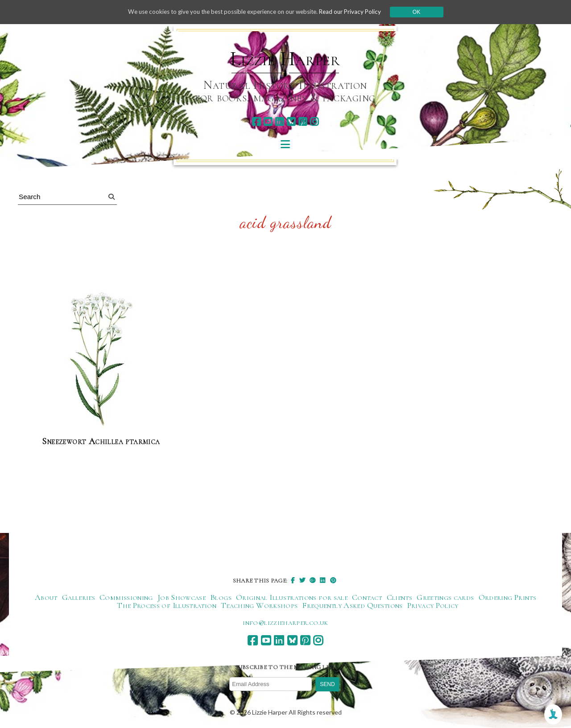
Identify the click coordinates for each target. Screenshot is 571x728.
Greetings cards (445, 597)
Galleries (79, 597)
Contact (367, 597)
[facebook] (256, 122)
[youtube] (268, 122)
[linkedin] (279, 122)
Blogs (221, 597)
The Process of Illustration (167, 605)
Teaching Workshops (259, 605)
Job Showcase (182, 597)
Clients (400, 597)
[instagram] (314, 122)
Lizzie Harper (285, 59)
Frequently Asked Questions (352, 605)
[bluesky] (291, 122)
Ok (424, 12)
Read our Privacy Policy (357, 12)
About (46, 597)
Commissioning (126, 597)
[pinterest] (303, 122)
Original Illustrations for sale (292, 597)
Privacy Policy (433, 605)
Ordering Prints (507, 597)
